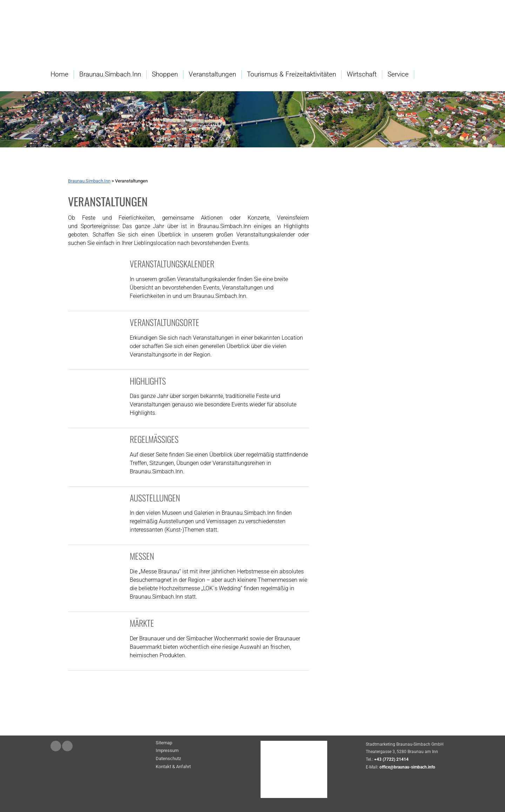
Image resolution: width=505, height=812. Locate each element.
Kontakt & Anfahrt (173, 767)
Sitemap (164, 743)
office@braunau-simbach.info (407, 767)
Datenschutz (168, 759)
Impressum (167, 751)
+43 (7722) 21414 (391, 759)
